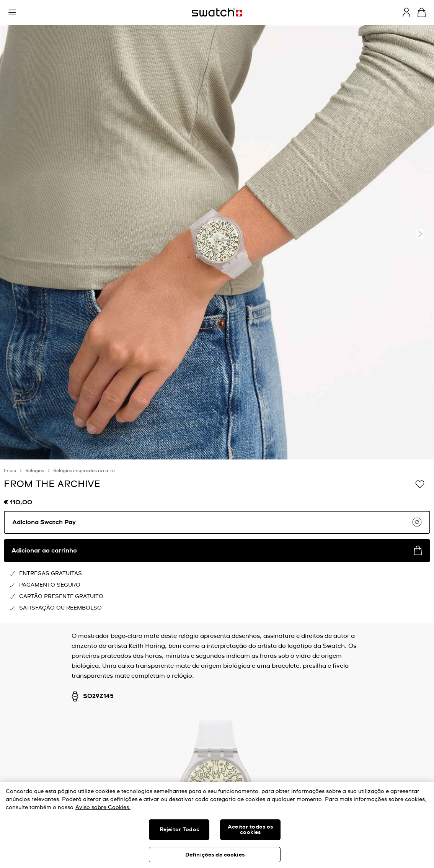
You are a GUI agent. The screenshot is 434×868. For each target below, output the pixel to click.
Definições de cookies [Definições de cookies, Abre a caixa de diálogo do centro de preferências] (215, 855)
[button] (12, 13)
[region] (217, 825)
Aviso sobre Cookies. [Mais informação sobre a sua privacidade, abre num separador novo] (103, 808)
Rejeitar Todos (179, 830)
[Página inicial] (217, 12)
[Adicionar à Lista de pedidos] (420, 484)
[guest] (406, 12)
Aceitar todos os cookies (250, 830)
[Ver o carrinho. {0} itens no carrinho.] (422, 12)
